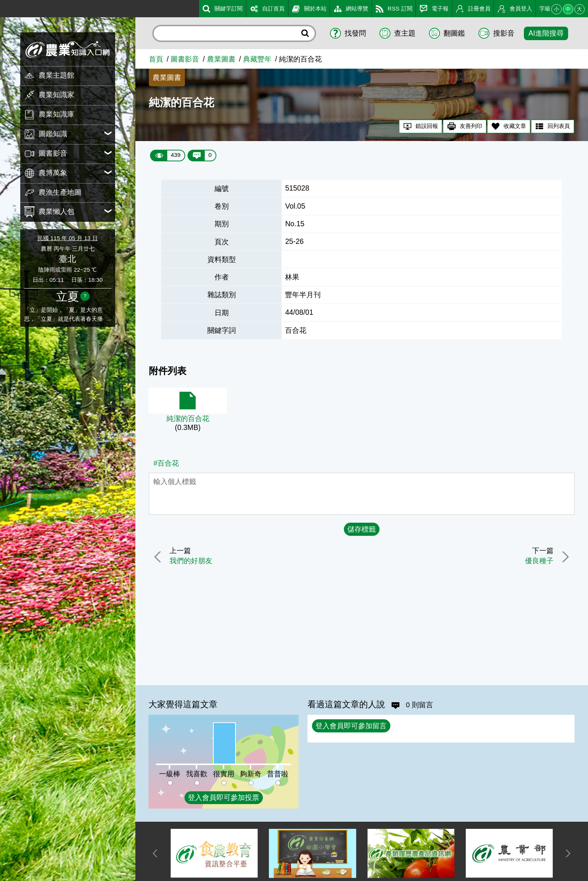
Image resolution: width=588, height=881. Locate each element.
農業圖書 (221, 59)
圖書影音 (185, 59)
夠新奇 (251, 774)
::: (3, 7)
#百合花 (166, 463)
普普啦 (278, 774)
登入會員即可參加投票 (223, 798)
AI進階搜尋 (546, 33)
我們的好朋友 (192, 561)
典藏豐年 (257, 59)
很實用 (224, 774)
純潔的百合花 (188, 419)
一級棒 (170, 774)
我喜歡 (197, 774)
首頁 (156, 59)
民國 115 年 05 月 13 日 (68, 238)
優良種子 (538, 561)
